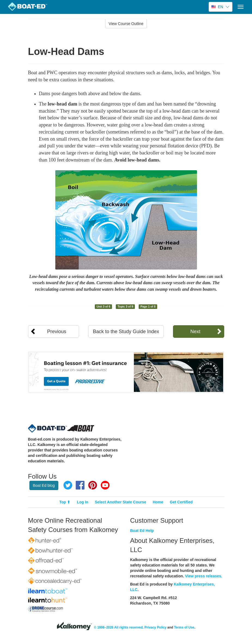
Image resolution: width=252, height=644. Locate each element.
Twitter (68, 485)
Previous (57, 332)
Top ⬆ (65, 502)
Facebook (80, 485)
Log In (83, 502)
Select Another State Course (121, 502)
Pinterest (93, 485)
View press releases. (204, 576)
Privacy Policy (155, 627)
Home (158, 502)
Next (195, 332)
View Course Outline (126, 24)
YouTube (105, 485)
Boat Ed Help (142, 531)
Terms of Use (184, 627)
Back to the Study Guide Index (126, 332)
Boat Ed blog (44, 485)
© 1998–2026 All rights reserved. (119, 627)
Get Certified (181, 502)
